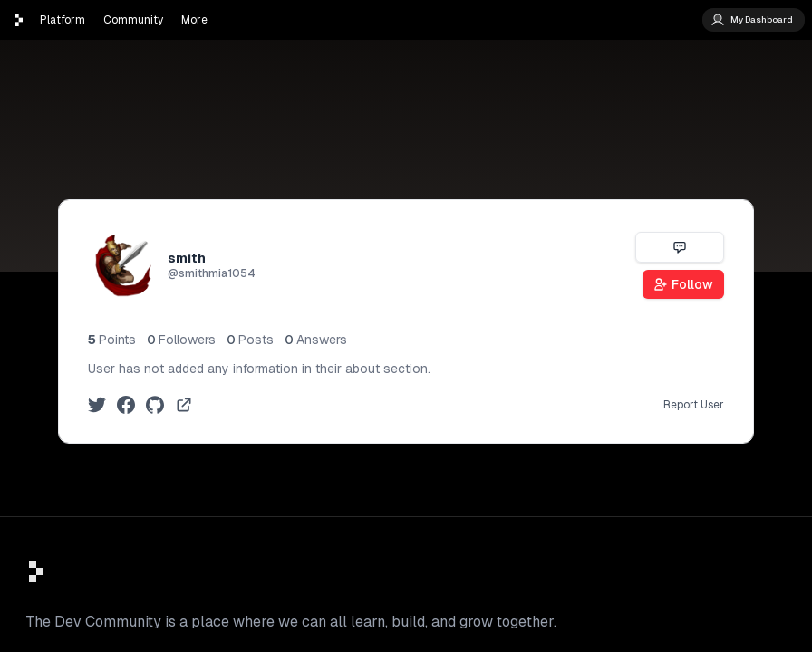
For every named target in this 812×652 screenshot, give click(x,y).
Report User (694, 405)
